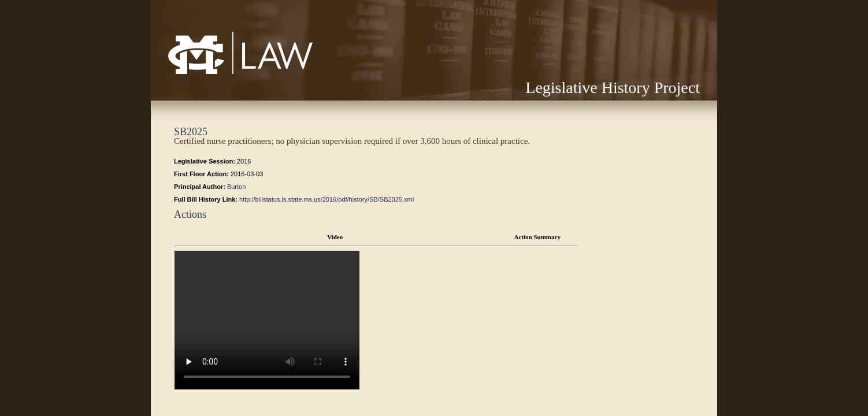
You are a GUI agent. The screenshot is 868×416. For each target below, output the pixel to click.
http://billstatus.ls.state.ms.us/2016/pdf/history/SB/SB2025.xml (327, 199)
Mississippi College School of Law (216, 74)
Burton (236, 187)
